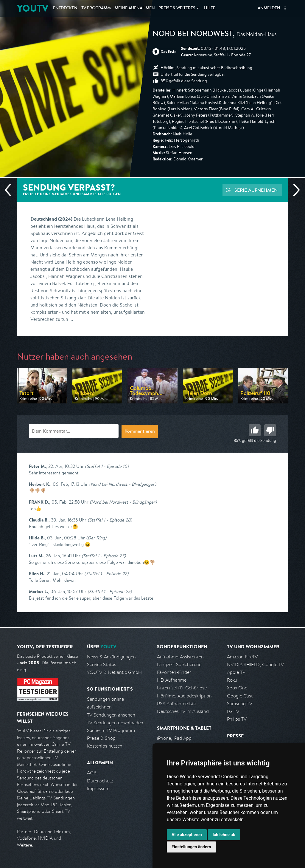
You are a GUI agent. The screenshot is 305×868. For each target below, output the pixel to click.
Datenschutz (100, 781)
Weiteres (177, 8)
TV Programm (96, 8)
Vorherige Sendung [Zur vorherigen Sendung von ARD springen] (10, 190)
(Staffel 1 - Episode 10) (107, 466)
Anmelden (269, 8)
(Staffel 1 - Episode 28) (110, 520)
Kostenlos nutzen (105, 746)
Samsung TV (240, 704)
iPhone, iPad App (174, 738)
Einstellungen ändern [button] (191, 847)
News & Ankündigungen (111, 657)
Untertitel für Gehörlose (182, 688)
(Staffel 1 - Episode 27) (106, 574)
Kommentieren (140, 432)
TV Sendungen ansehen (111, 715)
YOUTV (33, 8)
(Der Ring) (96, 538)
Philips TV (237, 719)
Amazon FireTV (242, 657)
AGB (92, 773)
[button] (285, 8)
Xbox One (237, 688)
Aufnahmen (135, 8)
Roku (232, 680)
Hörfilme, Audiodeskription (184, 696)
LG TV (233, 711)
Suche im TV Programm (111, 730)
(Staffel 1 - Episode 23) (104, 556)
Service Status (102, 664)
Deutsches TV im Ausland (183, 711)
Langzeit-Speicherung (179, 664)
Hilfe (210, 8)
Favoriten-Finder (174, 672)
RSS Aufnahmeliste (176, 704)
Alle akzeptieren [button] (187, 835)
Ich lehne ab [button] (224, 835)
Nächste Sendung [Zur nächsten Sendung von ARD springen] (294, 190)
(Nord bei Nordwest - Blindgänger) (123, 484)
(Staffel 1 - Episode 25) (110, 591)
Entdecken (65, 8)
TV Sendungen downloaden (115, 723)
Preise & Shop (101, 738)
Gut (255, 430)
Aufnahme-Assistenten (180, 657)
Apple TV (236, 672)
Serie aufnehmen (256, 190)
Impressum (98, 789)
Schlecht (270, 430)
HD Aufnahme (172, 680)
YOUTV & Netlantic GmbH (114, 672)
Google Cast (240, 696)
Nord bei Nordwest (193, 35)
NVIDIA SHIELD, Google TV (255, 664)
